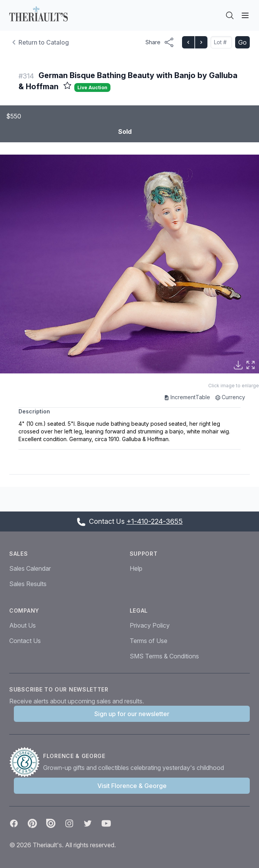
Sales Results (28, 584)
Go (242, 42)
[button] (129, 264)
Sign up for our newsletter (132, 714)
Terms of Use (149, 641)
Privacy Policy (150, 625)
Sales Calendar (30, 568)
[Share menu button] (160, 42)
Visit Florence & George (132, 786)
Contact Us (25, 641)
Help (136, 568)
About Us (23, 625)
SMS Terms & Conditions (164, 656)
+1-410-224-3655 (155, 521)
